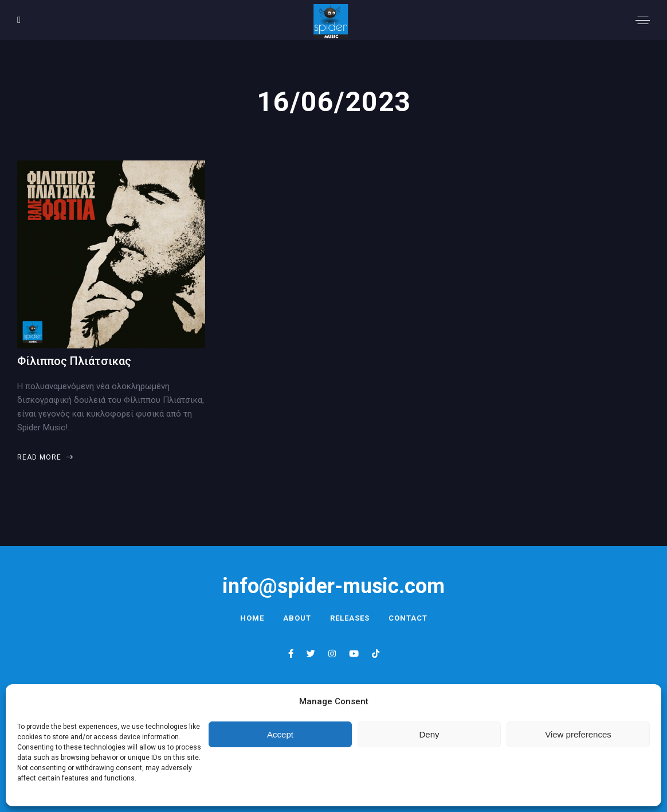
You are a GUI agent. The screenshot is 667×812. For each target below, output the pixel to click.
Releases (350, 618)
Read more (45, 457)
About (297, 618)
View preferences (578, 734)
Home (252, 618)
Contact (408, 618)
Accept (280, 734)
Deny (429, 734)
